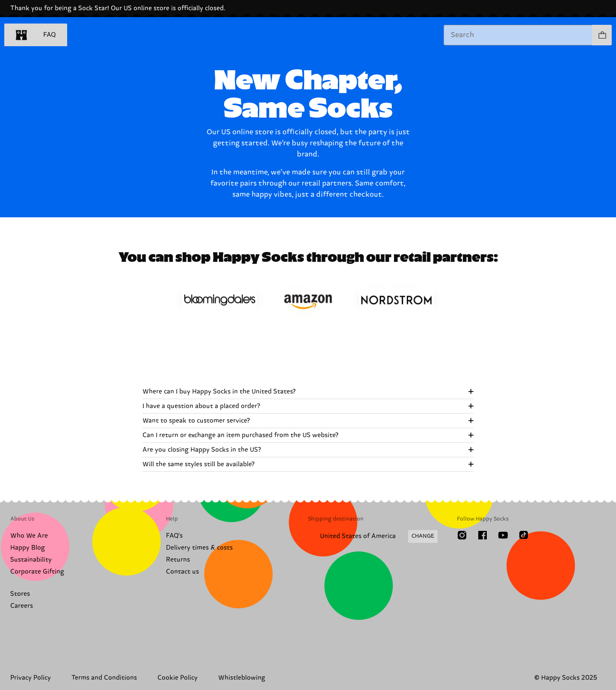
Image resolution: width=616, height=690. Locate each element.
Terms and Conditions (104, 678)
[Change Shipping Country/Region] (373, 536)
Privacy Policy (31, 678)
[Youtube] (503, 535)
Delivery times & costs (199, 548)
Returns (178, 560)
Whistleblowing (242, 678)
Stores (20, 594)
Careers (22, 606)
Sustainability (31, 560)
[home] (21, 35)
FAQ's (174, 536)
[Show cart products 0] (602, 35)
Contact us (182, 572)
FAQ (49, 35)
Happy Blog (28, 548)
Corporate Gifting (37, 572)
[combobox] (518, 35)
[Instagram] (462, 535)
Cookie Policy (178, 678)
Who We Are (29, 536)
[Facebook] (483, 535)
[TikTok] (524, 535)
